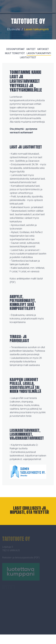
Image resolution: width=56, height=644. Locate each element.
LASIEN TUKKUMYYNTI (39, 53)
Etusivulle (14, 29)
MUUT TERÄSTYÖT (15, 53)
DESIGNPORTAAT (15, 49)
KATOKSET (43, 49)
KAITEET (31, 49)
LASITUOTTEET (28, 57)
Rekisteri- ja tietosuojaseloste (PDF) (21, 558)
